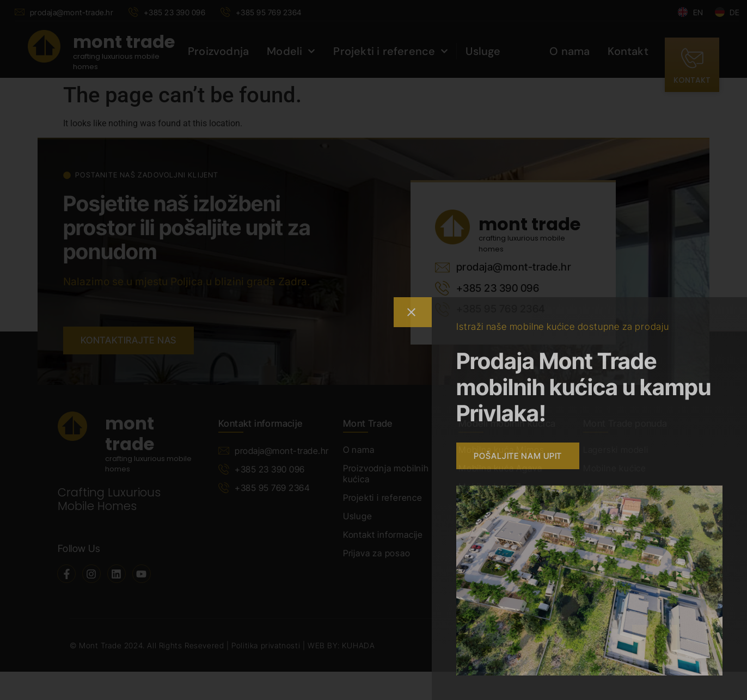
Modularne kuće (617, 487)
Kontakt (628, 51)
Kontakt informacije (383, 535)
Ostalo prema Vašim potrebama (624, 511)
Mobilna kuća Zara (497, 487)
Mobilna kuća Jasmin (502, 505)
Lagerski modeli (616, 450)
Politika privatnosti (267, 645)
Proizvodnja (218, 51)
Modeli (291, 51)
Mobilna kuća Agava (500, 468)
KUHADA (359, 645)
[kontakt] (692, 58)
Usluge (483, 51)
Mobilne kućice (615, 468)
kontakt (692, 80)
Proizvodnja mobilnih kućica (386, 474)
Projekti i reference (391, 51)
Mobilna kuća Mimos (501, 450)
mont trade (124, 42)
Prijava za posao (377, 553)
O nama (570, 51)
